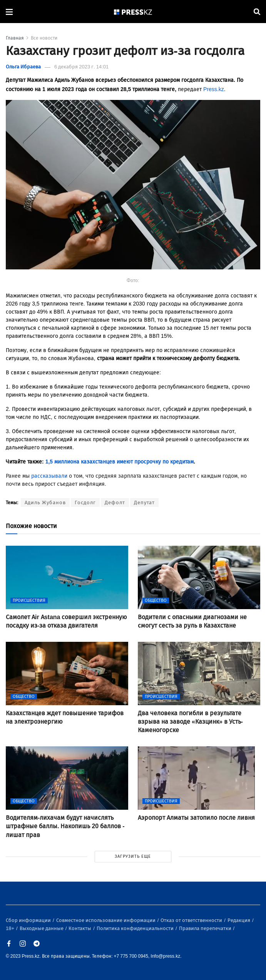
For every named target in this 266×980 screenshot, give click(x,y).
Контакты (80, 928)
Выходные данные (42, 928)
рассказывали (49, 476)
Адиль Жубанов (45, 502)
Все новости (44, 38)
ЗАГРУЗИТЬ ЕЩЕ (133, 856)
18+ (11, 928)
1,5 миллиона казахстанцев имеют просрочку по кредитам (120, 462)
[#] (133, 12)
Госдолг (85, 502)
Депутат (144, 502)
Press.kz (214, 89)
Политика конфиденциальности (136, 928)
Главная (15, 38)
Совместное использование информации (106, 920)
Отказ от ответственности (192, 920)
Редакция (239, 920)
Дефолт (115, 502)
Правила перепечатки (206, 928)
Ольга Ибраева (23, 67)
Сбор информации (29, 920)
